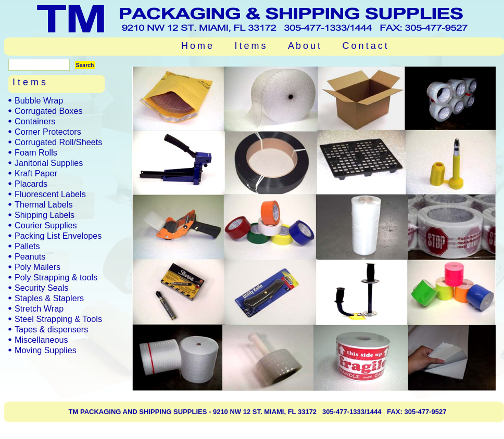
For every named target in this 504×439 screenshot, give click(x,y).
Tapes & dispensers (51, 329)
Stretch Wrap (39, 308)
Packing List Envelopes (58, 236)
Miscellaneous (41, 340)
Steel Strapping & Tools (58, 319)
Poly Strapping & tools (56, 277)
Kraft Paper (36, 173)
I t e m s (250, 46)
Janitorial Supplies (49, 163)
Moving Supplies (46, 350)
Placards (31, 184)
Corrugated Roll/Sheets (58, 142)
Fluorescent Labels (50, 194)
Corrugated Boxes (48, 111)
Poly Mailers (37, 267)
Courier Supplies (46, 225)
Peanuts (30, 256)
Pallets (27, 246)
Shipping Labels (45, 215)
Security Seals (41, 288)
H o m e (197, 46)
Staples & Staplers (49, 298)
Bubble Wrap (39, 100)
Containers (35, 121)
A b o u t (304, 46)
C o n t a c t (365, 46)
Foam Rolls (36, 152)
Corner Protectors (48, 132)
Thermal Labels (44, 204)
